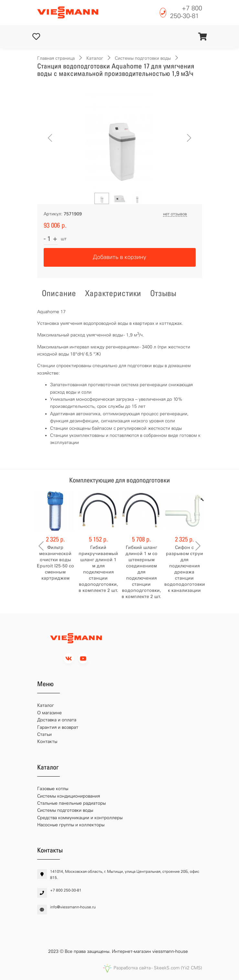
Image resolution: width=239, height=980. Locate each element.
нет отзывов (175, 214)
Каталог (95, 58)
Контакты (47, 742)
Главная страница (56, 58)
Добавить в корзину (119, 257)
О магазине (49, 713)
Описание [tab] (59, 293)
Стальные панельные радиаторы (71, 803)
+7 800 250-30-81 (186, 12)
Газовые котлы (53, 789)
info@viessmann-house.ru (73, 907)
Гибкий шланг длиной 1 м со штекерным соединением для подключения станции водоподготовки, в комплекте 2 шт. (141, 572)
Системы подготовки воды (143, 58)
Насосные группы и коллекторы (71, 825)
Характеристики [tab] (113, 293)
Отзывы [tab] (163, 293)
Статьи (44, 734)
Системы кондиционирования (69, 796)
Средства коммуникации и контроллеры (80, 818)
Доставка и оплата (57, 720)
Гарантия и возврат (58, 727)
